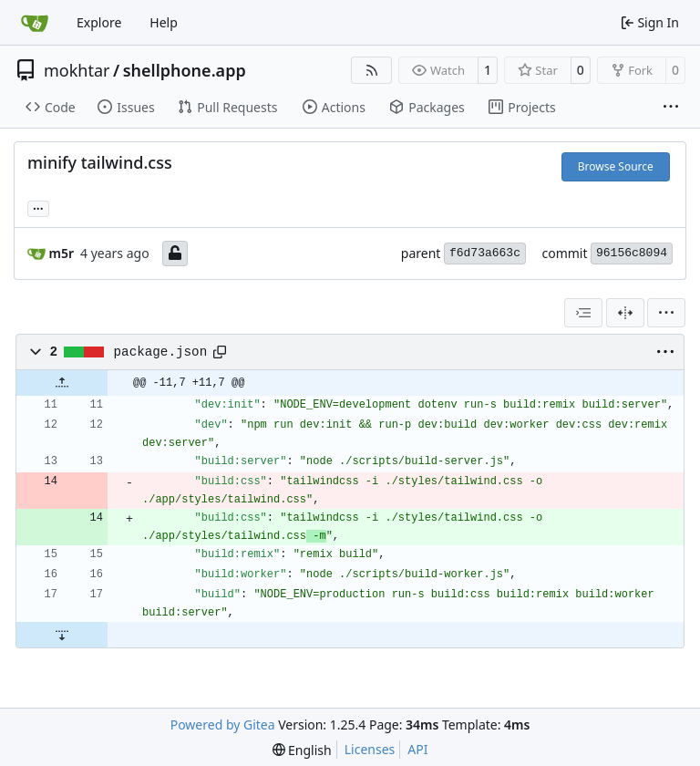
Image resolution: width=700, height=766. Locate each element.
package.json (161, 352)
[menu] (666, 313)
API (417, 749)
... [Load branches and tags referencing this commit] (38, 207)
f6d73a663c (485, 253)
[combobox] (583, 313)
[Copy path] (220, 352)
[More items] (671, 108)
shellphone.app (185, 70)
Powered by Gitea (223, 725)
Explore (99, 22)
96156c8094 (632, 253)
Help (164, 22)
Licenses (370, 749)
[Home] (35, 23)
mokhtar (77, 70)
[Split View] (625, 313)
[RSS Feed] (372, 70)
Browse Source (616, 166)
